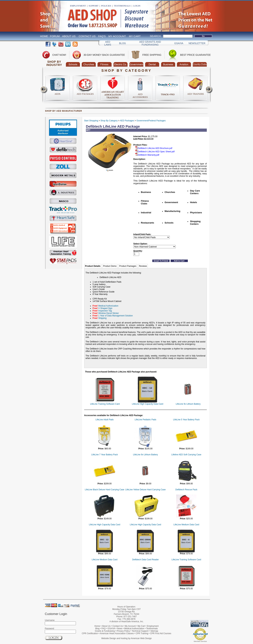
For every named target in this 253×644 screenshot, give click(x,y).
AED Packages (127, 121)
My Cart (135, 36)
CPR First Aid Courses (161, 633)
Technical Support (140, 631)
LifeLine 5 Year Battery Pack (186, 420)
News (120, 629)
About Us (69, 36)
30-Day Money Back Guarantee (104, 55)
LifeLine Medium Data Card (186, 525)
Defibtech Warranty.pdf (147, 155)
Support (93, 6)
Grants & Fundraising (105, 631)
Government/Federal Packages (151, 121)
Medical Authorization (108, 306)
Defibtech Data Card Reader (145, 560)
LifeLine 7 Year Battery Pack (105, 455)
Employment (78, 6)
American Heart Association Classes (117, 633)
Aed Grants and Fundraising (150, 43)
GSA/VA (179, 43)
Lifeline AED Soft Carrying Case (186, 455)
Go (203, 36)
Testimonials (122, 6)
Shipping (102, 318)
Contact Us (87, 36)
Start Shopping (91, 121)
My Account (117, 36)
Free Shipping (152, 55)
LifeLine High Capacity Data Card (148, 404)
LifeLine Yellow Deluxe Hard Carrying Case (145, 490)
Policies (106, 6)
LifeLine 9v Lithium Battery (188, 404)
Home (44, 36)
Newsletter (197, 43)
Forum (55, 36)
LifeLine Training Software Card (105, 404)
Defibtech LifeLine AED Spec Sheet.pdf (155, 152)
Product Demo (110, 266)
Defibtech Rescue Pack (186, 490)
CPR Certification (90, 633)
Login (137, 6)
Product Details (93, 266)
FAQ (103, 629)
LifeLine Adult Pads (105, 420)
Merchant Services (200, 641)
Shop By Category (109, 121)
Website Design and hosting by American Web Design (126, 638)
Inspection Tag (105, 311)
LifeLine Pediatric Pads (145, 420)
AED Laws (108, 43)
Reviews (143, 266)
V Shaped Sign (105, 308)
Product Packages (128, 266)
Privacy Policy (123, 631)
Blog (123, 43)
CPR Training (142, 633)
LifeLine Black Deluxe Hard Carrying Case (105, 490)
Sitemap (154, 631)
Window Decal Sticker (108, 313)
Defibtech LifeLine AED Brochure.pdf (154, 148)
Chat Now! (59, 55)
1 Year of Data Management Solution (115, 316)
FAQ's (102, 36)
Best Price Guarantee (195, 55)
